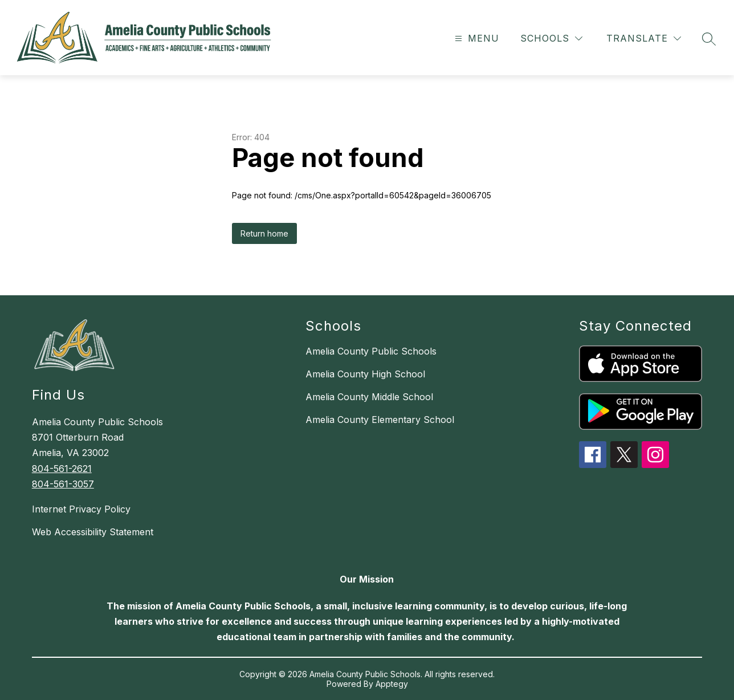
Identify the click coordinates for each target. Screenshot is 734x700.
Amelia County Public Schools (371, 351)
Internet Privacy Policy (81, 509)
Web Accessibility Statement (93, 532)
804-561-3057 (63, 484)
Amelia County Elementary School (380, 420)
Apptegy (392, 684)
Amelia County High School (365, 374)
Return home (264, 233)
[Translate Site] (644, 38)
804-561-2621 (62, 469)
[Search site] (709, 39)
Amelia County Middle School (369, 397)
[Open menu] (476, 38)
